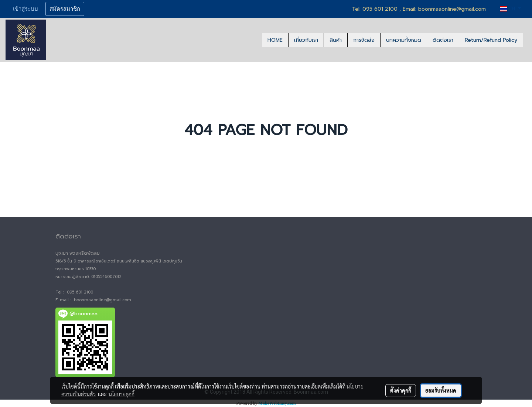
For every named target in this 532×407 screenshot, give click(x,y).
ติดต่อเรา (443, 40)
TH (508, 9)
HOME (275, 40)
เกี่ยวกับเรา (306, 40)
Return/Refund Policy (491, 40)
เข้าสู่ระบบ (25, 9)
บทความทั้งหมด (404, 40)
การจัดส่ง (364, 40)
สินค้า (336, 40)
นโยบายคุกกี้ (122, 394)
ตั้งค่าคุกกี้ (401, 390)
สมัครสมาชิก (65, 9)
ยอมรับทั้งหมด (441, 390)
